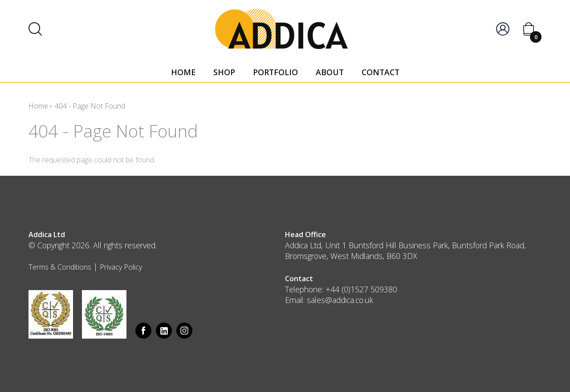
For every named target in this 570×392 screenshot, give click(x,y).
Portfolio (275, 72)
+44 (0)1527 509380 (361, 289)
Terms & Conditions (60, 267)
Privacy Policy (121, 267)
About (330, 72)
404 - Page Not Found (90, 106)
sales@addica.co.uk (340, 300)
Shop (224, 72)
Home (183, 72)
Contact (381, 72)
